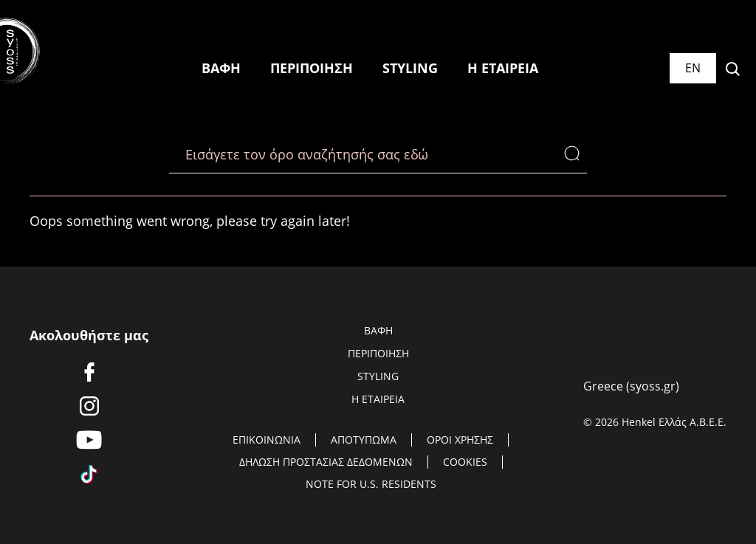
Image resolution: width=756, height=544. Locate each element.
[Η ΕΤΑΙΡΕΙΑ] (503, 69)
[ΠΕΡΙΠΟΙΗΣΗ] (312, 69)
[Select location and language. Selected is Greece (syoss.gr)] (693, 68)
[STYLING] (410, 69)
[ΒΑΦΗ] (221, 69)
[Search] (575, 154)
